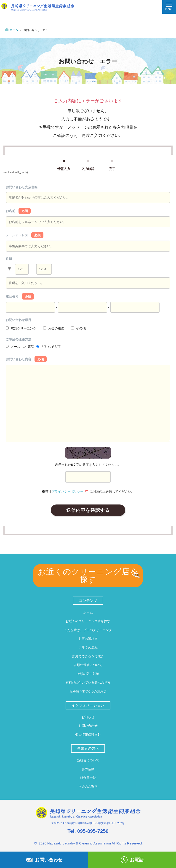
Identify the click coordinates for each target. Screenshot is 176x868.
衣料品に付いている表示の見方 (88, 682)
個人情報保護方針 (88, 735)
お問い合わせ (88, 726)
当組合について (88, 760)
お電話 (132, 860)
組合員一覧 (88, 778)
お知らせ (88, 717)
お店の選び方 (88, 639)
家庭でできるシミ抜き (88, 656)
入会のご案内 (88, 786)
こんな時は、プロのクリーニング (88, 630)
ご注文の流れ (88, 648)
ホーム (14, 30)
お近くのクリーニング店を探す (88, 576)
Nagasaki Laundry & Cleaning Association (79, 843)
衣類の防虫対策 (88, 674)
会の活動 (88, 769)
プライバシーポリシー (67, 491)
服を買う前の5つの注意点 (88, 691)
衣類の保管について (88, 665)
